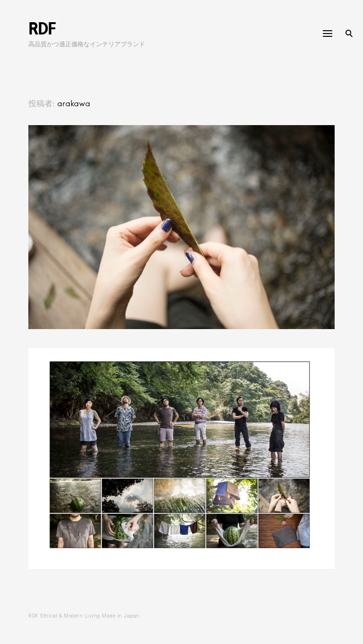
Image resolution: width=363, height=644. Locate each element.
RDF (42, 28)
